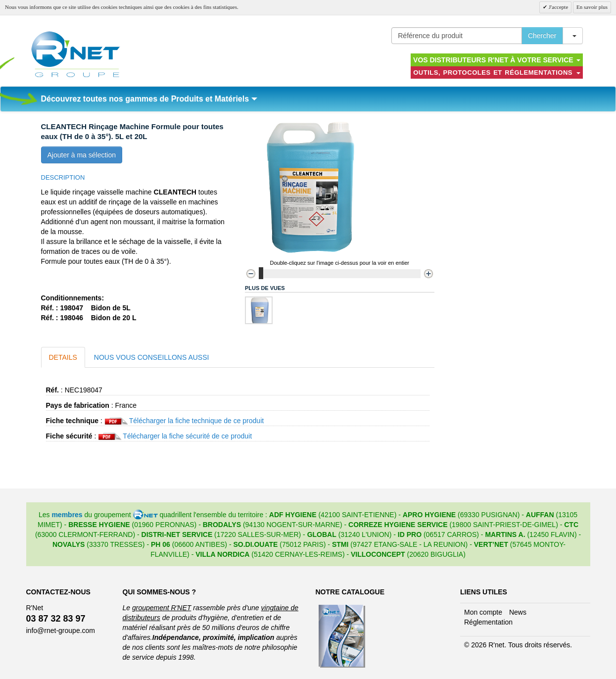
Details (63, 357)
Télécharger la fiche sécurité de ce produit (187, 436)
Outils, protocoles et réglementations (497, 73)
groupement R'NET (162, 608)
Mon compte (483, 612)
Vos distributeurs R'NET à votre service (497, 60)
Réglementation (488, 622)
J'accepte (558, 7)
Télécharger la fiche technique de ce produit (196, 421)
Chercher (542, 36)
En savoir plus (592, 7)
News (518, 612)
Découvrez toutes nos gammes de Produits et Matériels (149, 99)
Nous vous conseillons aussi (152, 357)
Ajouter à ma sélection (82, 155)
